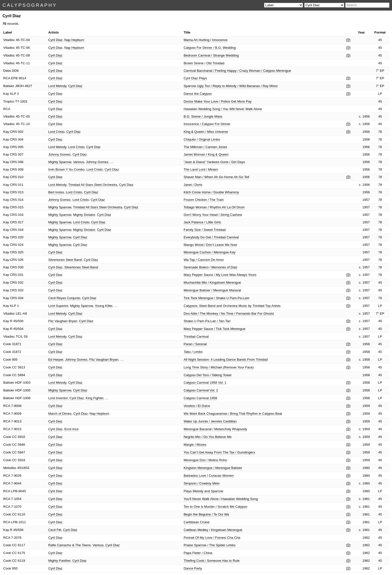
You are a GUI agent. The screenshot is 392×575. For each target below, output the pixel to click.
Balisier (9, 86)
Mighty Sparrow (60, 162)
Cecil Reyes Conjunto (64, 298)
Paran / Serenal (195, 344)
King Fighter (95, 398)
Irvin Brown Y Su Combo (66, 169)
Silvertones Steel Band (65, 260)
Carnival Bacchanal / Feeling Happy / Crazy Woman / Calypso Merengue (237, 71)
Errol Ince (71, 429)
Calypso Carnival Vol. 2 (201, 390)
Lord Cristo (56, 132)
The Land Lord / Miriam (201, 169)
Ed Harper (56, 360)
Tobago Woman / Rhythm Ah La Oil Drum (214, 207)
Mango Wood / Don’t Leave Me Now (210, 245)
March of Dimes (60, 414)
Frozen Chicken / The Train (204, 200)
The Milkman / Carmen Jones (205, 147)
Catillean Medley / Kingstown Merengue (213, 530)
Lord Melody (57, 86)
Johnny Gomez (59, 154)
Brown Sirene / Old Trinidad (204, 63)
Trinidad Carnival (196, 337)
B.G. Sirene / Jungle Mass (203, 116)
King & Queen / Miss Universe (206, 132)
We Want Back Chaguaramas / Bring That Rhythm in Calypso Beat (233, 414)
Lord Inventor (58, 398)
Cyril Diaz (55, 40)
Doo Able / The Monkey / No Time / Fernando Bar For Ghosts (229, 314)
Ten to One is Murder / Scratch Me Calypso (215, 507)
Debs (7, 71)
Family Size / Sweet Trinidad (204, 230)
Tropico (9, 101)
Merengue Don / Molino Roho (205, 460)
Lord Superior (58, 306)
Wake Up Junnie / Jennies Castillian (210, 421)
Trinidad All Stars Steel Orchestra (93, 185)
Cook (7, 344)
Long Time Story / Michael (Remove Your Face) (218, 367)
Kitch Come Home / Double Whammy (211, 192)
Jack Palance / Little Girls (202, 222)
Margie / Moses (195, 445)
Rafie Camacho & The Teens (69, 545)
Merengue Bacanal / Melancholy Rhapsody (215, 429)
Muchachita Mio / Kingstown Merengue (212, 282)
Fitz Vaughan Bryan (63, 321)
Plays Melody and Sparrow (203, 491)
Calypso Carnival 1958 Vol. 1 (205, 383)
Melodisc (10, 468)
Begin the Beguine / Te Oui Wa (206, 514)
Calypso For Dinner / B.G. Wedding (210, 48)
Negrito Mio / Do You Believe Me (207, 437)
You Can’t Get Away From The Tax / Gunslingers (219, 452)
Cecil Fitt (55, 530)
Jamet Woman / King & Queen (206, 154)
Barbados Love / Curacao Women (209, 476)
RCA (7, 78)
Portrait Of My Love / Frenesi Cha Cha (212, 538)
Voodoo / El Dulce (197, 406)
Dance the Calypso (198, 94)
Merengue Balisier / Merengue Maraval (212, 290)
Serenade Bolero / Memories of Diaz (210, 267)
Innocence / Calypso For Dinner (207, 124)
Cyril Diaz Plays (195, 78)
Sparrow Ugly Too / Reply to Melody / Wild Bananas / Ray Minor (231, 86)
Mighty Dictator (84, 215)
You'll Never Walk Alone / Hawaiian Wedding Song (221, 499)
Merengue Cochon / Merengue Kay (209, 252)
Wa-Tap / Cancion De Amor (204, 260)
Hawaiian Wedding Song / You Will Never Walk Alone (223, 109)
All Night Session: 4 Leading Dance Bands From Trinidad (225, 360)
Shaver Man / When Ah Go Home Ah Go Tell (216, 177)
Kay (6, 94)
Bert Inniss (56, 192)
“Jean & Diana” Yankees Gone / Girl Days (214, 162)
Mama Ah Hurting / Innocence (205, 40)
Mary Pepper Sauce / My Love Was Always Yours (220, 275)
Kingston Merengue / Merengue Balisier (213, 468)
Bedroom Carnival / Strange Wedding (211, 55)
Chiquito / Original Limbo (202, 139)
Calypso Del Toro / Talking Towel (207, 375)
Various (78, 162)
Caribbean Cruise (196, 522)
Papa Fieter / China (198, 553)
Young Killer (103, 306)
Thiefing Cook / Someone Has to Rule (211, 561)
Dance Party (193, 568)
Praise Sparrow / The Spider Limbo (209, 545)
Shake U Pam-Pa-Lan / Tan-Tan (207, 321)
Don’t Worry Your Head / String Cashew (213, 215)
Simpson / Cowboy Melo (201, 483)
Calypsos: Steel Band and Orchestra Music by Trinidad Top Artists (232, 306)
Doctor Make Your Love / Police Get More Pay (217, 101)
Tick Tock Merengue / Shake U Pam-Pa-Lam (216, 298)
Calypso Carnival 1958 (200, 398)
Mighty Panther (59, 561)
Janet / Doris (193, 185)
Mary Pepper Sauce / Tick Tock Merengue (214, 329)
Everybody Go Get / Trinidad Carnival (211, 237)
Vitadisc (9, 40)
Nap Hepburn (74, 40)
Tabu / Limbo (193, 352)
